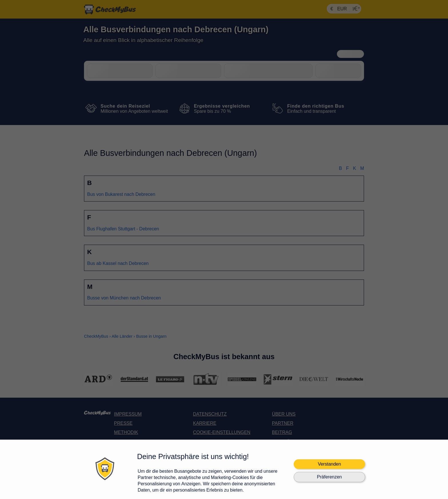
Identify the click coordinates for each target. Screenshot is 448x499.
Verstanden (329, 464)
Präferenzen (329, 477)
